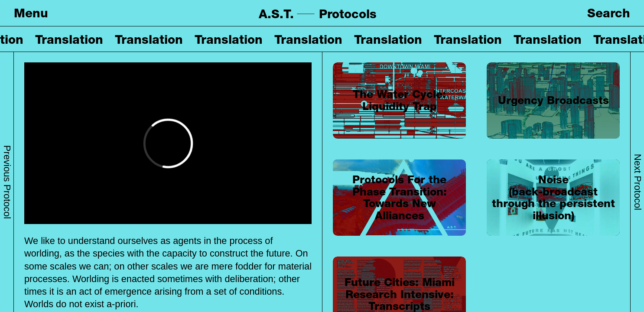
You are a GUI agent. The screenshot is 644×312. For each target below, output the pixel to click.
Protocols (348, 14)
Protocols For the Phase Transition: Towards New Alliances (400, 197)
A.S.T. (276, 14)
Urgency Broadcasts (553, 100)
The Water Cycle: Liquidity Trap (399, 100)
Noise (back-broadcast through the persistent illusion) (553, 197)
